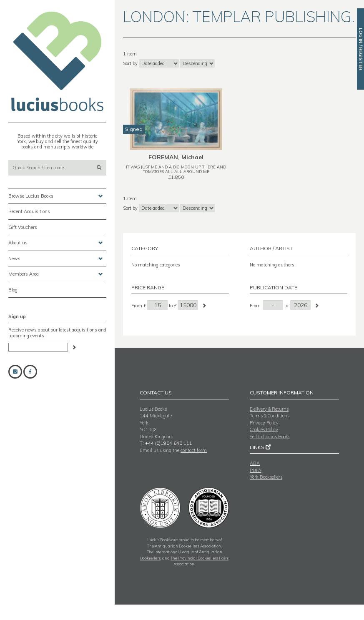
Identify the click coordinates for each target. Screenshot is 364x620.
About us (56, 243)
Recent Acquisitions (29, 211)
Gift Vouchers (23, 227)
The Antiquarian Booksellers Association (184, 546)
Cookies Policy (264, 429)
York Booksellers (266, 477)
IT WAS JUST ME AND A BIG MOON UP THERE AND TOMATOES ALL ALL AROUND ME (176, 169)
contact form (194, 450)
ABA (255, 463)
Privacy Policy (264, 423)
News (56, 259)
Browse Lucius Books (56, 196)
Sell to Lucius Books (270, 437)
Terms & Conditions (270, 416)
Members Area (56, 274)
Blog (13, 290)
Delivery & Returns (269, 409)
